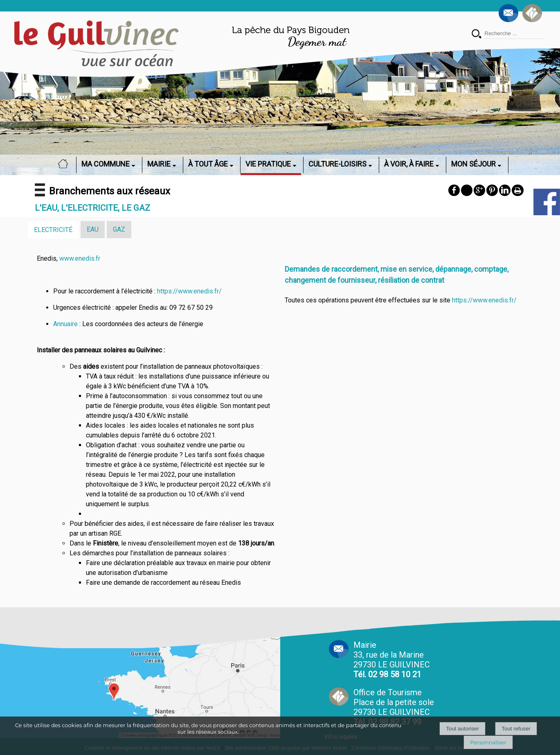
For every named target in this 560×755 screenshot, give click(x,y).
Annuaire (65, 324)
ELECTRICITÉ (53, 230)
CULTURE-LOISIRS (337, 164)
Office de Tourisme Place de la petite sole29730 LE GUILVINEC (394, 707)
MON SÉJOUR (473, 164)
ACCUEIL (65, 164)
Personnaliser (488, 742)
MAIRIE (159, 164)
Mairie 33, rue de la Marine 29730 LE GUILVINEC (392, 660)
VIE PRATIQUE (268, 164)
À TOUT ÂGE (208, 164)
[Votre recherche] (513, 34)
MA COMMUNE (106, 164)
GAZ (119, 229)
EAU (93, 229)
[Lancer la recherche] (477, 35)
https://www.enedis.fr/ (189, 291)
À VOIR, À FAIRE (409, 164)
